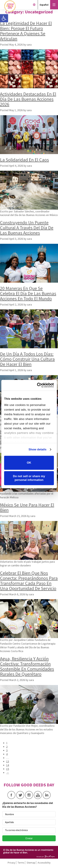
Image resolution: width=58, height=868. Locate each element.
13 (8, 761)
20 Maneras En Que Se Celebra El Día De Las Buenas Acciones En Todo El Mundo (28, 293)
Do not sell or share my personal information (29, 478)
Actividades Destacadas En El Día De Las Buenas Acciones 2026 (28, 99)
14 (8, 765)
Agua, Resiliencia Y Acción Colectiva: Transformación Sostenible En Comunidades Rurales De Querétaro (27, 666)
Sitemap (31, 863)
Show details (37, 449)
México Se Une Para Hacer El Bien (27, 507)
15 (8, 769)
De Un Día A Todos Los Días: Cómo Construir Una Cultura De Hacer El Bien (27, 359)
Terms (21, 863)
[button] (4, 18)
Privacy (11, 863)
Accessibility (44, 863)
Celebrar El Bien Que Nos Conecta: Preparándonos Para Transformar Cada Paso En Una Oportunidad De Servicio (29, 581)
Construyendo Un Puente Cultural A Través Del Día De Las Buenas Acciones (27, 228)
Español (44, 5)
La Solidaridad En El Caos (24, 160)
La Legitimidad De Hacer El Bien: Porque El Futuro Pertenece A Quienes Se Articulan (26, 31)
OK (29, 463)
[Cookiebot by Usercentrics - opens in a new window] (41, 385)
